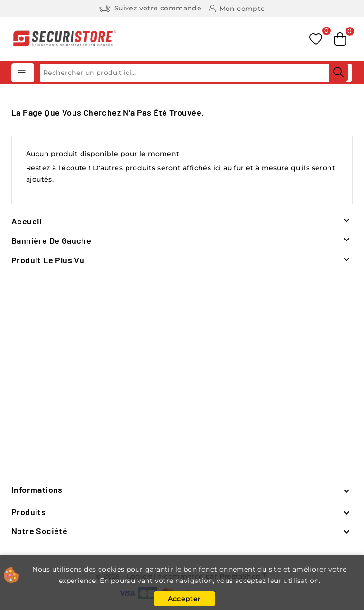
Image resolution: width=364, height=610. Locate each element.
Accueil (27, 221)
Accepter (184, 599)
